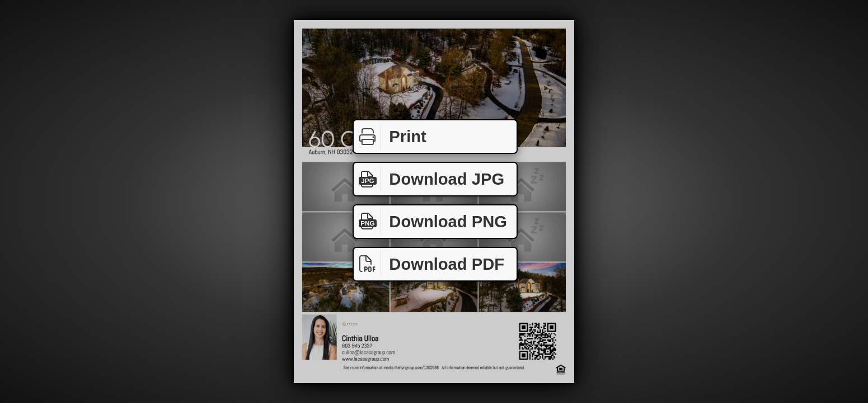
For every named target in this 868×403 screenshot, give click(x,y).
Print (390, 137)
